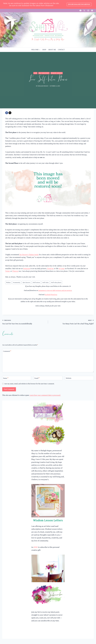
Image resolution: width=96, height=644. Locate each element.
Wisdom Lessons (57, 73)
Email (37, 378)
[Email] (48, 378)
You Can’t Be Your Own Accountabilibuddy (24, 322)
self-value (46, 282)
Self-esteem (36, 282)
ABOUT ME (52, 50)
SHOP (44, 50)
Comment (7, 351)
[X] (84, 11)
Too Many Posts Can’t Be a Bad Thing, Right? (72, 322)
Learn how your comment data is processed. (45, 395)
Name (6, 378)
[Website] (79, 378)
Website (69, 378)
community (17, 282)
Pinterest (15, 271)
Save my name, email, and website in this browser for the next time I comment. (29, 384)
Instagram (27, 269)
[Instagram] (88, 11)
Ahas (35, 73)
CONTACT (61, 50)
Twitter (8, 271)
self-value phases (56, 282)
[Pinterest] (92, 11)
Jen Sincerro (26, 282)
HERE (36, 547)
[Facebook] (80, 11)
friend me (50, 269)
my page (62, 269)
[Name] (17, 378)
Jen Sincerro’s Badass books (29, 255)
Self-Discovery (44, 73)
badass (8, 282)
